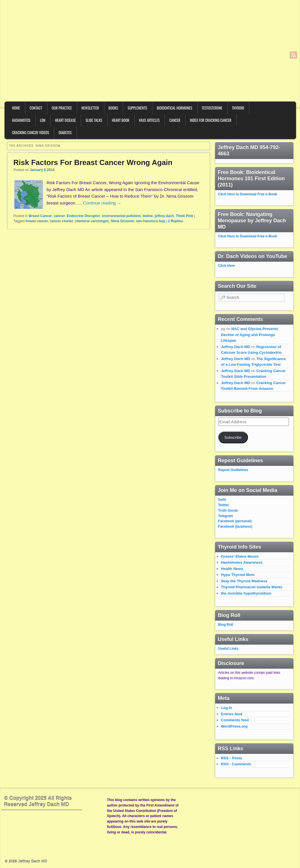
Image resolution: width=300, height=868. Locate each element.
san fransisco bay (151, 221)
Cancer (175, 120)
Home (16, 108)
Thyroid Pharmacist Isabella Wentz (252, 587)
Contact (36, 108)
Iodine (148, 216)
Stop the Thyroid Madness (244, 581)
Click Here (227, 266)
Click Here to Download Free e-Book (248, 194)
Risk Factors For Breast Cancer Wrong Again (93, 162)
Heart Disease (65, 120)
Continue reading (102, 203)
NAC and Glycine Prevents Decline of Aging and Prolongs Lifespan (250, 335)
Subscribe (233, 437)
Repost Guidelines (233, 470)
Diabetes (65, 132)
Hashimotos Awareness (242, 562)
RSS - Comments (236, 764)
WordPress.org (234, 726)
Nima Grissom (123, 221)
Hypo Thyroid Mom (238, 575)
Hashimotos (21, 120)
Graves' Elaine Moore (240, 556)
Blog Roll (226, 625)
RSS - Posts (232, 758)
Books (113, 108)
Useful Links (228, 649)
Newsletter (90, 108)
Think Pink (185, 216)
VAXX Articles (149, 120)
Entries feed (232, 714)
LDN (43, 120)
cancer (59, 216)
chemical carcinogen (92, 221)
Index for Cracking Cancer (211, 120)
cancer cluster (61, 221)
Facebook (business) (235, 527)
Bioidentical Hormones (174, 108)
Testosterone (212, 108)
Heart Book (121, 120)
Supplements (137, 108)
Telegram (226, 516)
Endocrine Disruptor (84, 216)
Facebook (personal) (235, 521)
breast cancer (37, 221)
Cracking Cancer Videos (31, 132)
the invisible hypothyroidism (246, 593)
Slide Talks (94, 120)
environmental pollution (121, 216)
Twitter (224, 505)
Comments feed (235, 720)
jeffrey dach (164, 216)
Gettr (222, 500)
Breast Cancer (40, 216)
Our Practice (62, 108)
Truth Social (228, 511)
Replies (175, 221)
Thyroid (238, 108)
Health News (232, 569)
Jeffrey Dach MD (236, 347)
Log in (227, 708)
